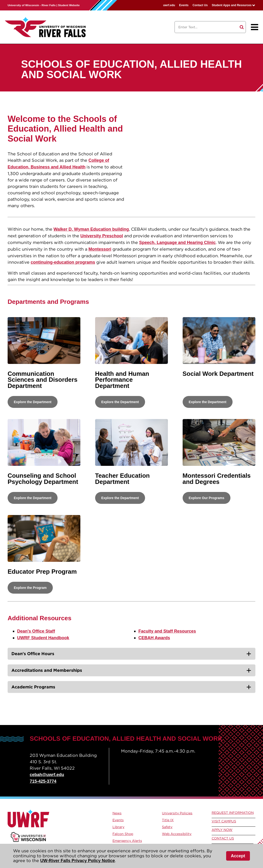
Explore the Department (33, 402)
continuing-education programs (63, 262)
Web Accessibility (177, 834)
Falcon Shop (123, 834)
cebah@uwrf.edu (47, 775)
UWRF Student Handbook (43, 638)
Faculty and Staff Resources (167, 631)
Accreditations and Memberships (47, 670)
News (117, 813)
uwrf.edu (169, 5)
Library (118, 827)
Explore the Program (30, 588)
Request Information (233, 813)
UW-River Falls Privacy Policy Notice (78, 861)
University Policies (177, 813)
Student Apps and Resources (232, 5)
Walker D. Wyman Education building (91, 229)
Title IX (168, 820)
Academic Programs (33, 687)
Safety (167, 827)
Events (184, 5)
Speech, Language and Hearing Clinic (177, 243)
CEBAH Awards (154, 638)
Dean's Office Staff (36, 631)
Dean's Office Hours (33, 654)
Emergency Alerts (127, 841)
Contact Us (200, 5)
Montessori (100, 249)
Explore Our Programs (207, 498)
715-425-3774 (43, 781)
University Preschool (102, 236)
